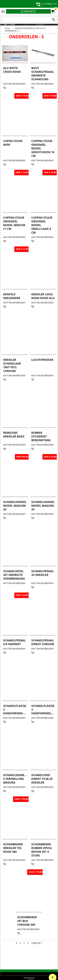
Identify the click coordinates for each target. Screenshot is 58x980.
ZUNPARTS (28, 11)
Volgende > (37, 963)
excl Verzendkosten (14, 100)
